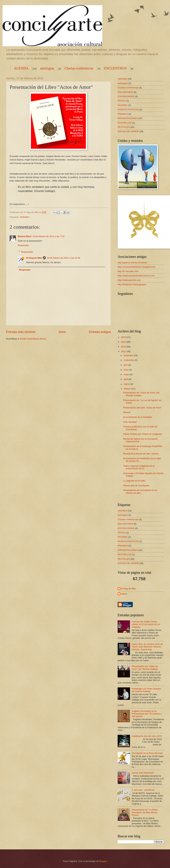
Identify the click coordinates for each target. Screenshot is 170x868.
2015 (124, 337)
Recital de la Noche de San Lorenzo (141, 454)
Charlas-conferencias (79, 68)
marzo (127, 384)
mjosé (124, 594)
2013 (124, 347)
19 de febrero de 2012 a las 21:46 (63, 258)
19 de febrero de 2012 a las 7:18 (48, 236)
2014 (124, 342)
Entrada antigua (100, 332)
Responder (23, 245)
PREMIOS (123, 114)
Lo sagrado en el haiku (134, 481)
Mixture (127, 412)
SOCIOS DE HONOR (128, 131)
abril (126, 379)
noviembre (129, 360)
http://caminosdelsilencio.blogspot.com (137, 267)
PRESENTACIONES (128, 118)
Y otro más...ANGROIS (143, 790)
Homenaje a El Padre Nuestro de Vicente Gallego (146, 690)
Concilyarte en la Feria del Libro (147, 753)
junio (126, 370)
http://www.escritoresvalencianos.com (136, 276)
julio (126, 365)
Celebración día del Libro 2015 (147, 736)
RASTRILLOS (124, 123)
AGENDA (21, 68)
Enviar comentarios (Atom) (33, 339)
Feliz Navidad (130, 422)
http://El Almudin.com (128, 271)
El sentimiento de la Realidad (137, 417)
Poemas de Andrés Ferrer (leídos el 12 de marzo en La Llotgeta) (146, 624)
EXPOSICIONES (126, 96)
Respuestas (27, 252)
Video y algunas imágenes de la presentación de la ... (139, 467)
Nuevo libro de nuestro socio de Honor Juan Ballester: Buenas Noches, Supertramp (147, 647)
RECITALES (124, 127)
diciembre (129, 355)
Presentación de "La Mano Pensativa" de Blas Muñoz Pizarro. (145, 812)
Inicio (62, 332)
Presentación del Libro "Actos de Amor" (142, 408)
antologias (47, 68)
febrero (127, 389)
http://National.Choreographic (132, 284)
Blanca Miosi (25, 236)
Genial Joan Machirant (143, 773)
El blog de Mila (34, 258)
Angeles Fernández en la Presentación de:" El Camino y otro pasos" (147, 714)
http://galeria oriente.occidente (132, 263)
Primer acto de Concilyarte (136, 486)
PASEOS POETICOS (128, 110)
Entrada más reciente (21, 332)
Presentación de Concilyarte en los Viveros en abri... (140, 491)
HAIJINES (123, 105)
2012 (124, 351)
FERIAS (122, 101)
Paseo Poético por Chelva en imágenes (143, 434)
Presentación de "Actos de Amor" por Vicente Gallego (145, 668)
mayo (127, 374)
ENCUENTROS (115, 68)
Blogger (103, 861)
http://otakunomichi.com (129, 280)
